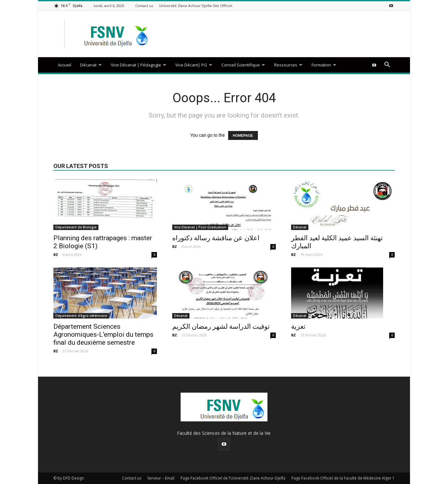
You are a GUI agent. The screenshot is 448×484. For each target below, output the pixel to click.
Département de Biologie (76, 227)
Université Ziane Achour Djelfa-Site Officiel (196, 6)
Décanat (91, 65)
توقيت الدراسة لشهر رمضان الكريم (221, 327)
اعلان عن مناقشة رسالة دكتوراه (216, 238)
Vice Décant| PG (194, 65)
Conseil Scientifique (243, 65)
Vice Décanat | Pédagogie (139, 65)
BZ (56, 254)
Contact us (144, 6)
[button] (387, 65)
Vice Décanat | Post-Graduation (200, 227)
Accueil (65, 65)
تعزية (298, 327)
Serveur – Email (161, 478)
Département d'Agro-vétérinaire (81, 316)
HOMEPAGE (243, 135)
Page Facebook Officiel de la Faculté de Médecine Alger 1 (343, 478)
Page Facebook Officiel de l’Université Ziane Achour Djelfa (233, 478)
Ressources (288, 65)
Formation (324, 65)
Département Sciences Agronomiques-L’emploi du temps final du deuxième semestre (103, 334)
